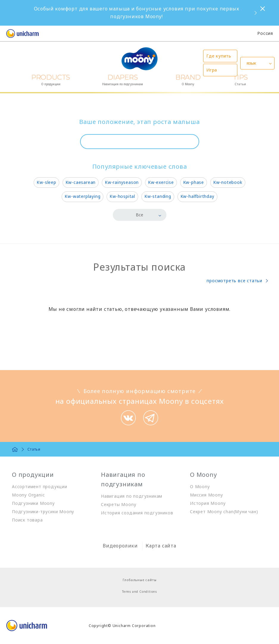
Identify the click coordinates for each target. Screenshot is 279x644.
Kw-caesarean (81, 182)
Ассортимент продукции (40, 487)
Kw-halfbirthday (197, 196)
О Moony (200, 487)
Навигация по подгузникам (132, 496)
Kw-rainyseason (122, 182)
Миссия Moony (206, 495)
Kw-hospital (122, 196)
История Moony (208, 503)
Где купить (219, 56)
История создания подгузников (137, 513)
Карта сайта (161, 546)
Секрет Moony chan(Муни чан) (224, 512)
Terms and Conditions (139, 592)
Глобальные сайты (140, 580)
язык (251, 63)
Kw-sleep (46, 182)
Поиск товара (27, 520)
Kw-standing (158, 196)
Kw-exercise (161, 182)
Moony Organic (28, 495)
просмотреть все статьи (234, 281)
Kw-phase (194, 182)
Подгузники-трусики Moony (43, 512)
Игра (212, 70)
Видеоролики (120, 546)
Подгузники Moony (33, 503)
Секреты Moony (119, 504)
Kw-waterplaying (82, 196)
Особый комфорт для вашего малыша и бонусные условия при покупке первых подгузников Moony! (137, 13)
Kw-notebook (228, 182)
